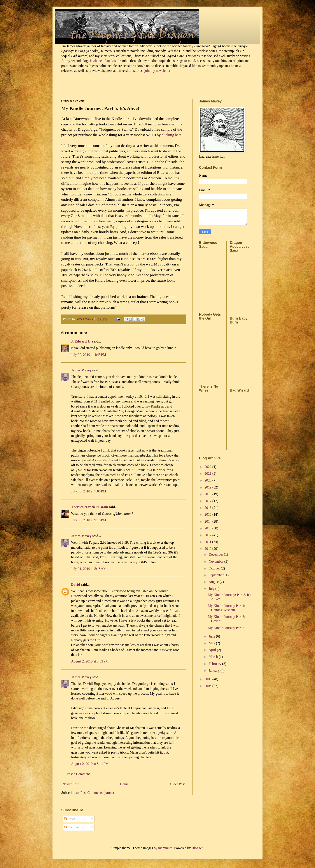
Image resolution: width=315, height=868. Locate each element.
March (214, 657)
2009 (208, 679)
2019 (208, 487)
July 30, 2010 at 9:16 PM (89, 520)
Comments (73, 827)
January (215, 670)
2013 (208, 528)
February (215, 664)
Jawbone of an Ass (102, 61)
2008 (208, 686)
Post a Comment (78, 774)
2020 (208, 480)
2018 (208, 494)
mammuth (165, 848)
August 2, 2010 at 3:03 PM (90, 661)
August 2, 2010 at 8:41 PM (90, 764)
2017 (208, 501)
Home (124, 784)
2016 (208, 508)
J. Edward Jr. (81, 341)
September (217, 575)
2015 (208, 514)
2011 (208, 542)
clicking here (171, 135)
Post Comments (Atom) (97, 793)
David (76, 584)
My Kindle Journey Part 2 (226, 628)
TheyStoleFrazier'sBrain (90, 507)
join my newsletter (157, 71)
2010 (208, 549)
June (212, 636)
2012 (208, 535)
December (216, 554)
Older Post (177, 784)
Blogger (197, 848)
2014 (208, 521)
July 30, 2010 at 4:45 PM (89, 355)
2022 (208, 467)
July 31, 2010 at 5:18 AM (89, 569)
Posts (70, 819)
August (214, 582)
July (212, 589)
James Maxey (81, 370)
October (215, 568)
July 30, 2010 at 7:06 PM (89, 491)
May (212, 643)
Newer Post (70, 784)
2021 (208, 474)
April (213, 650)
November (217, 561)
